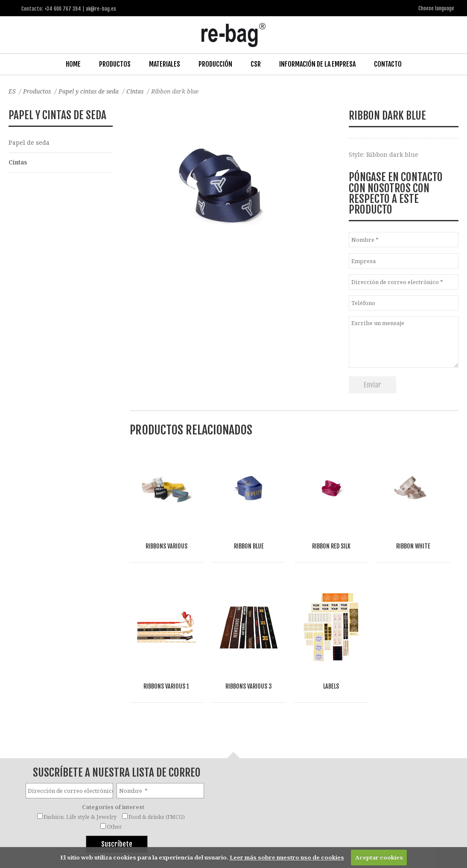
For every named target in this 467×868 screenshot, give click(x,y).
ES (12, 91)
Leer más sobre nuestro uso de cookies (287, 857)
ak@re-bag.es (206, 833)
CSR (256, 64)
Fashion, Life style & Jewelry (80, 746)
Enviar (372, 384)
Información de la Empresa (317, 64)
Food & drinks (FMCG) (157, 746)
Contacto (388, 64)
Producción (215, 64)
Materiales (165, 64)
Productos (115, 64)
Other (114, 756)
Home (73, 64)
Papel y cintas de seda (90, 91)
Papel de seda (29, 142)
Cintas (137, 91)
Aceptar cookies (379, 857)
